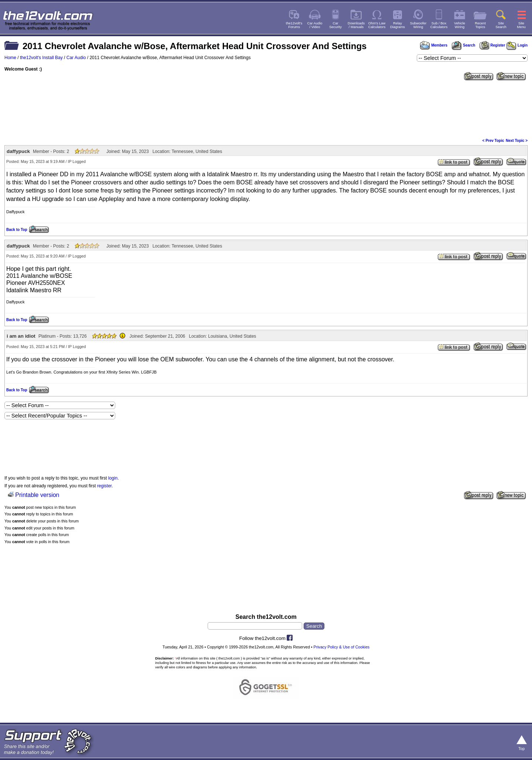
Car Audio (76, 58)
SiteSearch (501, 25)
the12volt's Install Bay (41, 58)
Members (434, 45)
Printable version (37, 495)
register (104, 486)
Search (463, 45)
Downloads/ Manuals (356, 25)
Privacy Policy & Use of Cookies (342, 647)
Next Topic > (517, 141)
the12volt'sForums (294, 25)
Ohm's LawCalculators (377, 25)
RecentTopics (480, 25)
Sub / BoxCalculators (439, 25)
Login (517, 45)
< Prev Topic (493, 141)
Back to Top (17, 230)
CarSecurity (335, 25)
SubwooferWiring (418, 25)
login (113, 478)
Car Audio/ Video (315, 25)
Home (10, 58)
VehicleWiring (460, 25)
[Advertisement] (266, 109)
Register (492, 45)
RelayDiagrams (398, 25)
